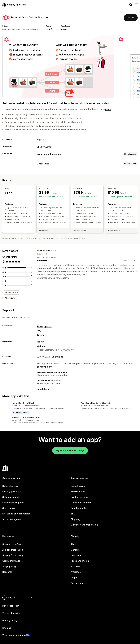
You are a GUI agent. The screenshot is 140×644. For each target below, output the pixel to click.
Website (41, 346)
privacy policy (44, 367)
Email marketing (80, 508)
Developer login (11, 606)
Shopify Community (13, 555)
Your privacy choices (14, 635)
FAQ (39, 331)
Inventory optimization (49, 154)
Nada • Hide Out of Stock (23, 403)
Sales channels (10, 486)
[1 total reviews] (32, 268)
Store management (13, 519)
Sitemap (7, 628)
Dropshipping (78, 486)
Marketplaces (78, 491)
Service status (79, 583)
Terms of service (11, 613)
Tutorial (41, 335)
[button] (36, 408)
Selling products (11, 497)
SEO (73, 514)
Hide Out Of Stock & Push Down (26, 417)
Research (7, 572)
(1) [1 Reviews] (52, 29)
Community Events (12, 561)
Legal (74, 578)
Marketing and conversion (16, 514)
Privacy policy (44, 326)
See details (43, 389)
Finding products (12, 491)
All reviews (10, 298)
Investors (76, 555)
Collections (43, 164)
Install (131, 18)
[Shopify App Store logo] (14, 5)
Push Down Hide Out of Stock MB (95, 403)
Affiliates (76, 572)
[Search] (131, 5)
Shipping (76, 519)
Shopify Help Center (13, 544)
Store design (9, 508)
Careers (75, 550)
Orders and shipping (13, 503)
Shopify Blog (9, 566)
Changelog (57, 357)
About (74, 544)
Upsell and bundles (81, 503)
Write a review (12, 293)
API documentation (13, 550)
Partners (76, 566)
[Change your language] (20, 598)
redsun (64, 29)
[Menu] (136, 5)
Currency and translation (84, 525)
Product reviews (80, 497)
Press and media (80, 561)
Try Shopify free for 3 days (70, 451)
